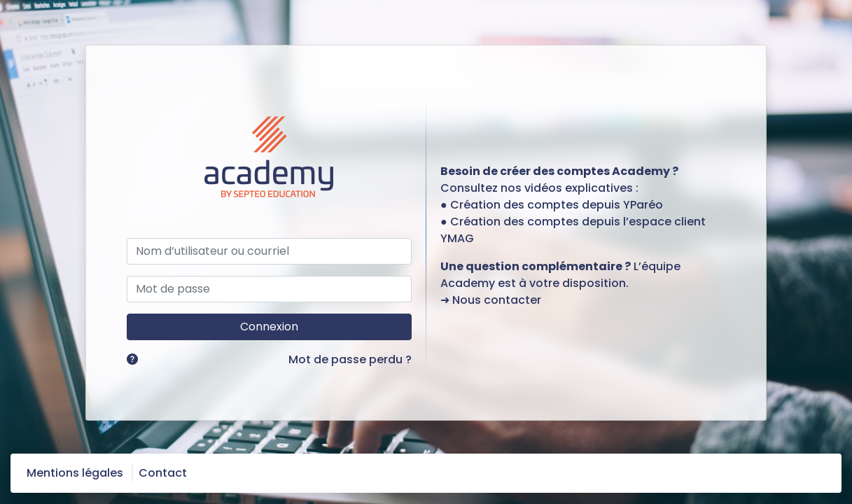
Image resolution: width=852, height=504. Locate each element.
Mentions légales (75, 473)
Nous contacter (497, 300)
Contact (163, 473)
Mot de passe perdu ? (350, 359)
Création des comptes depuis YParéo (557, 205)
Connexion (269, 327)
